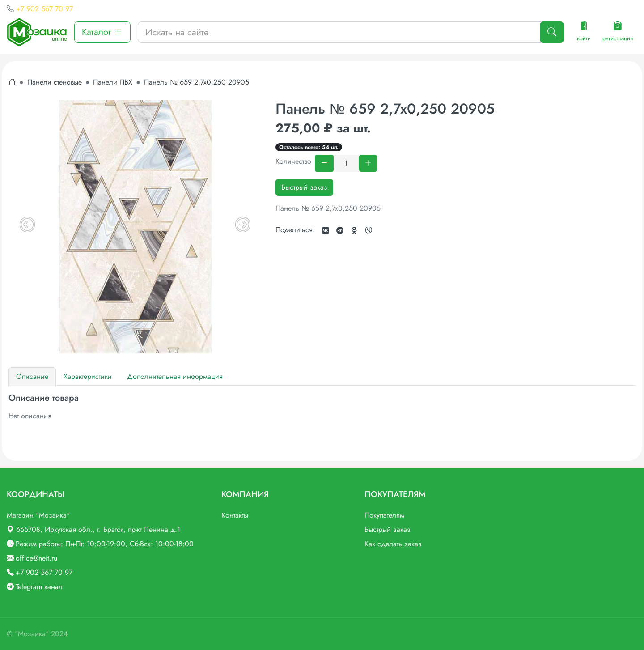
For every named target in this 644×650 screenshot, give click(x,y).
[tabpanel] (322, 407)
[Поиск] (552, 32)
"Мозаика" (32, 634)
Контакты (235, 515)
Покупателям (384, 515)
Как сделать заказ (393, 544)
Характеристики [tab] (88, 376)
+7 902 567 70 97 (44, 9)
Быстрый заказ (304, 187)
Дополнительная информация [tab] (175, 376)
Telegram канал (39, 587)
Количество (293, 161)
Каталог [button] (102, 32)
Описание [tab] (32, 376)
